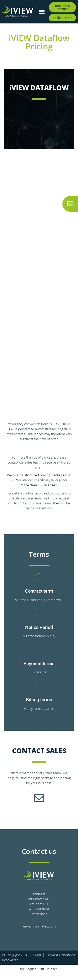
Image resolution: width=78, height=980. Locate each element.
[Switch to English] (28, 969)
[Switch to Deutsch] (49, 969)
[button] (42, 12)
